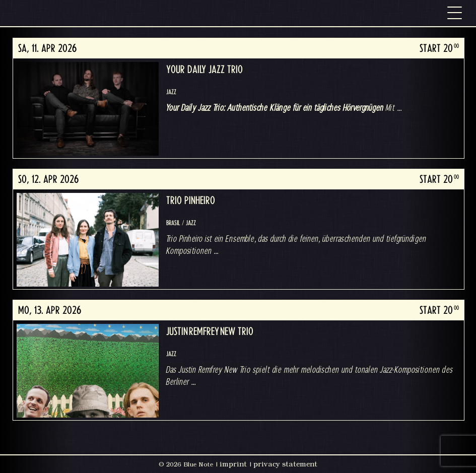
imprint (233, 464)
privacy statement (285, 464)
